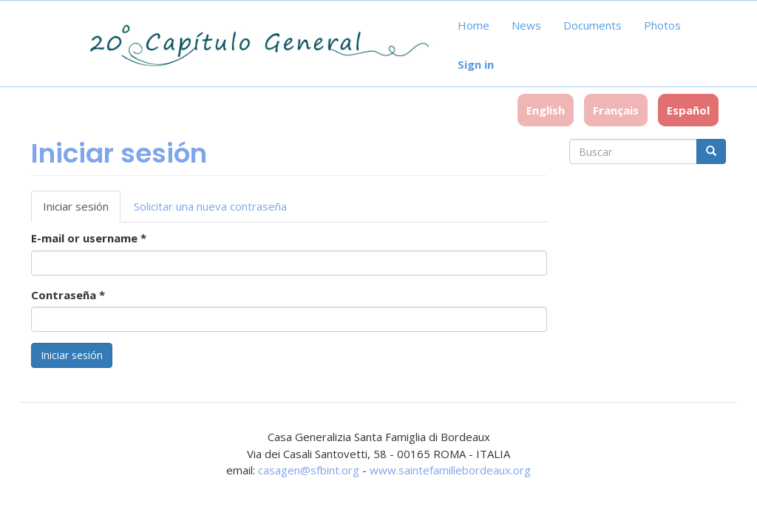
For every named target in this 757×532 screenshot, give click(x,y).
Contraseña (68, 295)
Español (688, 110)
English (546, 110)
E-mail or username (89, 238)
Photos (662, 25)
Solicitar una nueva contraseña (210, 206)
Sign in (476, 64)
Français (616, 110)
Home (473, 25)
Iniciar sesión (82, 211)
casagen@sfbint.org (309, 470)
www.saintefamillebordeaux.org (450, 470)
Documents (593, 25)
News (526, 25)
